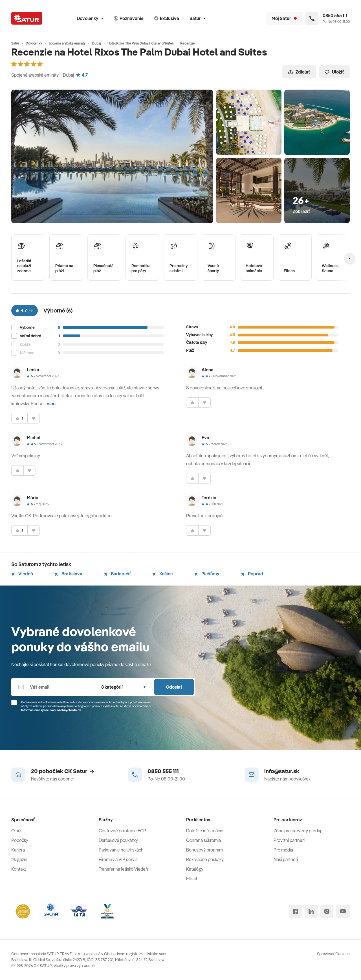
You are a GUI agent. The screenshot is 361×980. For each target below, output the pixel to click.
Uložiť (334, 72)
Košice (163, 574)
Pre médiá (283, 850)
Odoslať (174, 687)
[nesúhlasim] (34, 418)
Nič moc (27, 353)
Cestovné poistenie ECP (122, 831)
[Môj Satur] (284, 18)
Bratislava (68, 574)
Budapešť (117, 574)
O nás (17, 831)
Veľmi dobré (30, 336)
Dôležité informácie (205, 831)
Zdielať (299, 72)
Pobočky (20, 840)
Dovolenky (90, 18)
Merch (192, 879)
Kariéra (18, 850)
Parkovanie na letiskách (121, 850)
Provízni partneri (289, 840)
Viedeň (22, 574)
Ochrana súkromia (203, 840)
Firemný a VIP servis (118, 859)
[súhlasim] (19, 418)
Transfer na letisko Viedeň (123, 869)
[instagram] (327, 911)
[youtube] (343, 911)
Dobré (25, 344)
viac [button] (51, 403)
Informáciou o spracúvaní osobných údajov (51, 710)
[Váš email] (53, 687)
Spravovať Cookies (333, 954)
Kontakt (19, 869)
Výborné (27, 328)
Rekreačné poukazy (205, 859)
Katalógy (195, 869)
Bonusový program (204, 850)
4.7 (82, 75)
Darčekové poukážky (118, 840)
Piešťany (207, 574)
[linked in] (311, 911)
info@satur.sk (282, 771)
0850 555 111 (163, 771)
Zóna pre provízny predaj (297, 831)
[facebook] (295, 911)
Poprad (252, 574)
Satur (198, 18)
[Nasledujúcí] (350, 258)
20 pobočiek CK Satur (62, 771)
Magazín (19, 859)
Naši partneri (286, 859)
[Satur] (27, 18)
